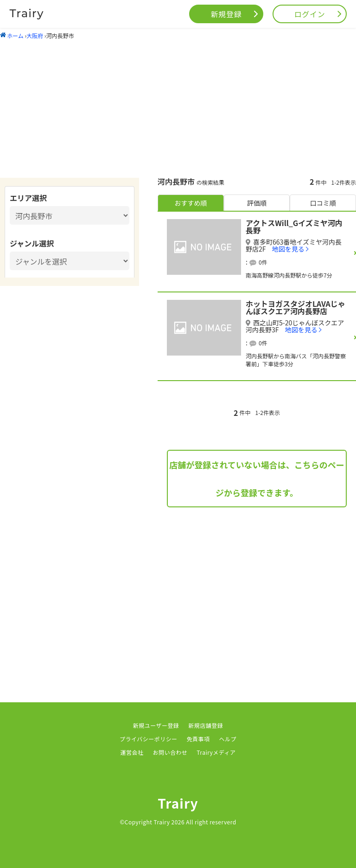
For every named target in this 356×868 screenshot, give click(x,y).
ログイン (310, 14)
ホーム (12, 36)
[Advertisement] (178, 108)
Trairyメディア (216, 752)
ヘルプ (228, 739)
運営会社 (132, 752)
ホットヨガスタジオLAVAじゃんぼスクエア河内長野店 (296, 307)
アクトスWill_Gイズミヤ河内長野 (294, 227)
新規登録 (226, 14)
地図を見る (288, 249)
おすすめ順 (191, 203)
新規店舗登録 (206, 725)
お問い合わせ (170, 752)
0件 (263, 262)
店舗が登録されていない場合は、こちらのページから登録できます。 (257, 479)
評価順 (257, 203)
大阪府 (35, 36)
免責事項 (198, 739)
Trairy (178, 803)
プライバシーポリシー (149, 739)
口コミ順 (323, 203)
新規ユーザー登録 (156, 725)
